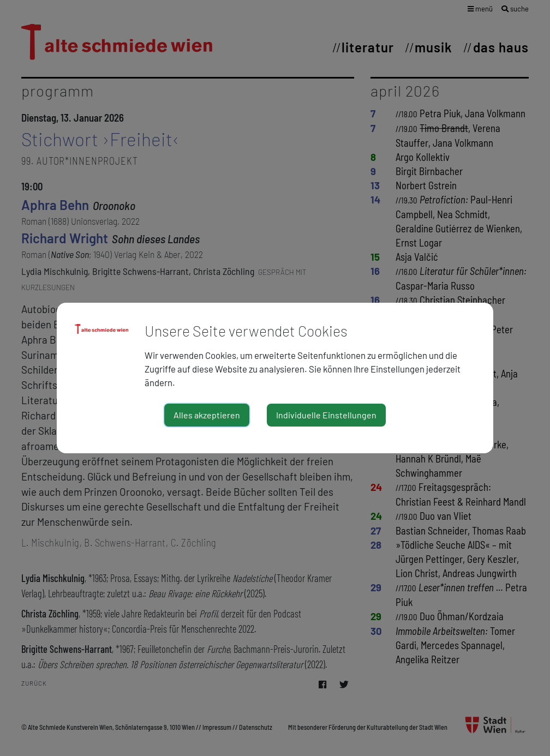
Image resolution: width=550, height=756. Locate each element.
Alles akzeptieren (207, 415)
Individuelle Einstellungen (326, 415)
